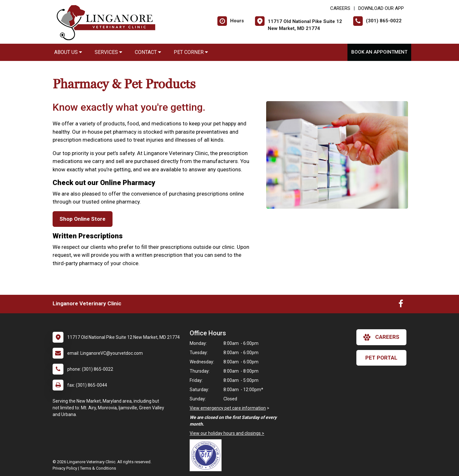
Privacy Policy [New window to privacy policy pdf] (65, 468)
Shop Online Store (83, 219)
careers (381, 337)
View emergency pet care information (228, 408)
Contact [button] (148, 52)
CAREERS (340, 8)
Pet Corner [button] (191, 52)
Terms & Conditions (98, 468)
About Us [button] (68, 52)
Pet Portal (381, 358)
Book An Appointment (379, 52)
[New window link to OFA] (207, 455)
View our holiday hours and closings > (227, 433)
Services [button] (108, 52)
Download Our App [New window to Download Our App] (381, 8)
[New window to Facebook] (401, 305)
